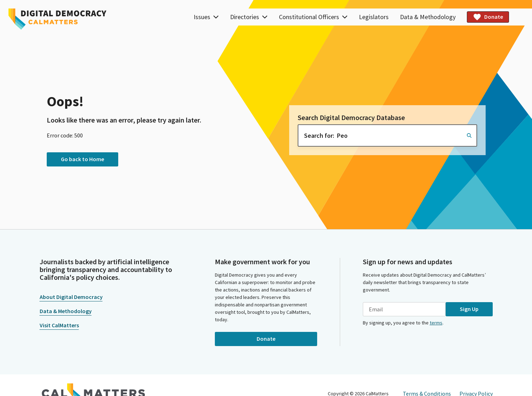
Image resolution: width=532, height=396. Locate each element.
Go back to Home (82, 159)
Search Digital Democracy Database (351, 118)
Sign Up (469, 309)
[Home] (58, 19)
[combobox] (387, 135)
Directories (249, 17)
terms (436, 323)
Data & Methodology (428, 17)
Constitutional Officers (313, 17)
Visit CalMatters (59, 325)
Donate (488, 17)
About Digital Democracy (71, 297)
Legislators (374, 17)
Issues (206, 17)
